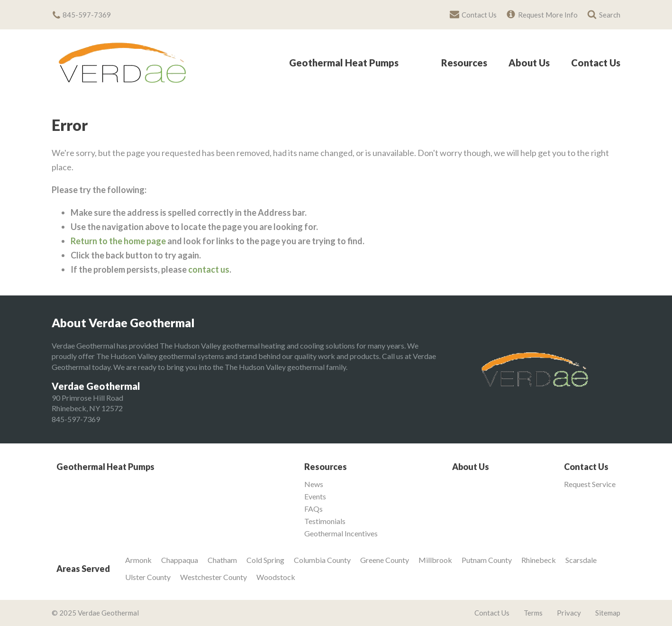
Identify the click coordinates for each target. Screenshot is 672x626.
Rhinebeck (539, 560)
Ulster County (148, 577)
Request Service (590, 484)
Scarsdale (581, 560)
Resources (464, 63)
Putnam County (487, 560)
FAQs (313, 509)
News (314, 484)
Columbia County (322, 560)
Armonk (138, 560)
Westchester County (213, 577)
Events (315, 497)
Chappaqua (180, 560)
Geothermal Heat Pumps (344, 63)
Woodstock (276, 577)
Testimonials (325, 521)
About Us (529, 63)
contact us (209, 269)
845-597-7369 (76, 419)
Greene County (385, 560)
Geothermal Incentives (341, 534)
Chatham (222, 560)
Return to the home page (118, 241)
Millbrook (435, 560)
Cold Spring (265, 560)
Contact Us (596, 63)
